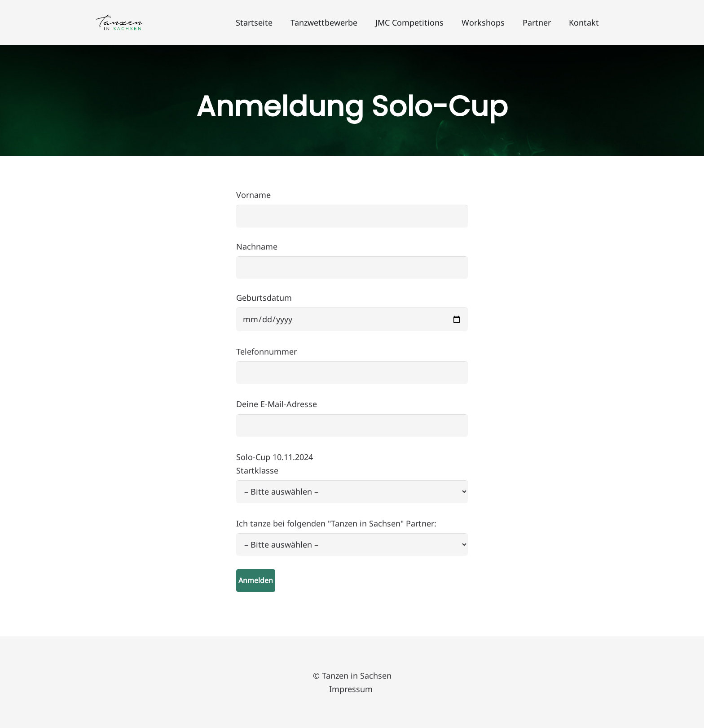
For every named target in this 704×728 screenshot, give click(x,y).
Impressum (352, 689)
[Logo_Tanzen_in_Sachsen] (119, 23)
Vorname (352, 208)
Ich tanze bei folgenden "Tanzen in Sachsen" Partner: (352, 550)
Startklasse (352, 524)
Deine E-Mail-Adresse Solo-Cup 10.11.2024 (352, 490)
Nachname (352, 260)
